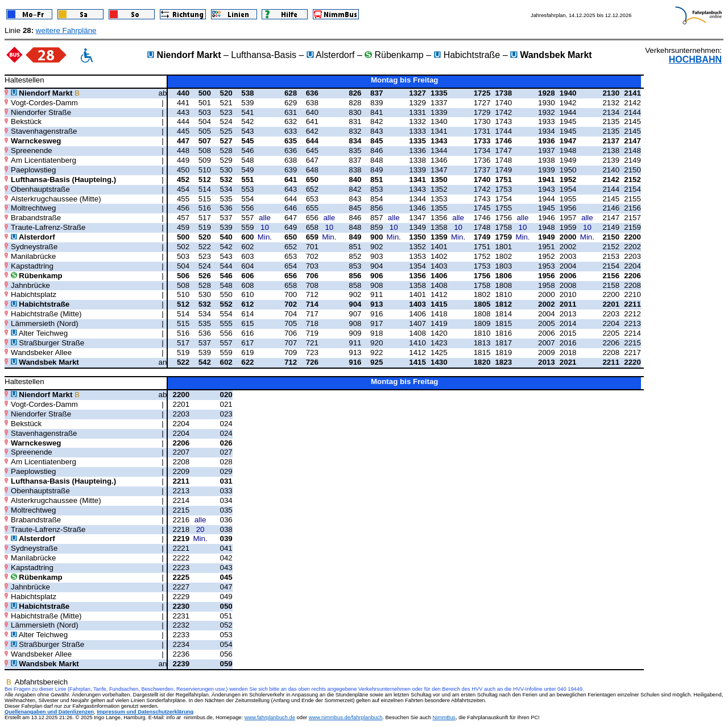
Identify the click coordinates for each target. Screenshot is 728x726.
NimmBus (444, 717)
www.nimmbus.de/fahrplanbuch (346, 717)
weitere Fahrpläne (66, 30)
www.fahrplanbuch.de (270, 717)
